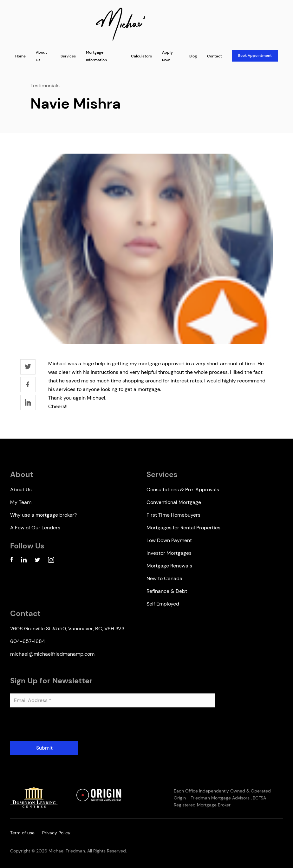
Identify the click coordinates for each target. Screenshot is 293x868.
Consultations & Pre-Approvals (183, 490)
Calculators (141, 56)
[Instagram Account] (51, 561)
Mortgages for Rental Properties (183, 528)
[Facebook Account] (12, 561)
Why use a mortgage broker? (43, 515)
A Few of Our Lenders (35, 528)
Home (20, 56)
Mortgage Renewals (169, 566)
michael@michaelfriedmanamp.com (52, 654)
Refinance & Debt (167, 591)
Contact (215, 56)
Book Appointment (255, 56)
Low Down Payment (169, 540)
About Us (21, 490)
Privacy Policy (56, 833)
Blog (193, 56)
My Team (21, 502)
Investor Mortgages (169, 553)
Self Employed (163, 604)
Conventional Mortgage (174, 502)
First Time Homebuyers (173, 515)
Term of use (22, 833)
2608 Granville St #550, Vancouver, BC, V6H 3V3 (67, 629)
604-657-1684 (28, 641)
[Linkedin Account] (24, 561)
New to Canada (164, 578)
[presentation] (58, 727)
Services (68, 56)
